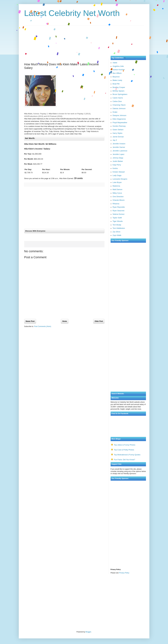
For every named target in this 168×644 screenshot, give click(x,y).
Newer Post (30, 321)
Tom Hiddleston (119, 228)
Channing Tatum (119, 105)
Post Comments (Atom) (43, 326)
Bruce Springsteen (120, 94)
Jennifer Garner (119, 147)
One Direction (118, 197)
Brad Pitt (116, 84)
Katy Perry (117, 165)
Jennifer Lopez (119, 154)
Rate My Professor (40, 583)
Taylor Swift (117, 218)
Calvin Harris (118, 98)
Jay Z (115, 140)
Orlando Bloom (119, 200)
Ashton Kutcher (119, 70)
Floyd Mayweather (120, 123)
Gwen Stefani (118, 130)
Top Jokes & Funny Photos (125, 445)
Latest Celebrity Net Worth (72, 13)
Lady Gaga (117, 175)
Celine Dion (117, 101)
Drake (115, 112)
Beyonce (116, 77)
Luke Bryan (117, 182)
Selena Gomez (119, 214)
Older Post (99, 321)
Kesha (115, 168)
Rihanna (116, 204)
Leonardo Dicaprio (120, 179)
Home (65, 321)
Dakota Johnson (119, 108)
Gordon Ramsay (119, 126)
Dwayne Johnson (120, 115)
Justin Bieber (118, 161)
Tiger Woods (118, 221)
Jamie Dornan (118, 137)
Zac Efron (117, 232)
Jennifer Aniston (119, 144)
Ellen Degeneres (119, 119)
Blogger (88, 632)
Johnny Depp (118, 158)
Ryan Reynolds (119, 207)
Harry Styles (118, 133)
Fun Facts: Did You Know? (125, 460)
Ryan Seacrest (119, 211)
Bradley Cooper (119, 87)
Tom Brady (117, 225)
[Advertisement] (84, 38)
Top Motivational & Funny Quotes (127, 455)
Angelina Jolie (118, 66)
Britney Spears (119, 91)
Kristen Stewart (119, 172)
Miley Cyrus (117, 193)
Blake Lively (117, 80)
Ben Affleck (117, 73)
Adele (115, 63)
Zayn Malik (117, 235)
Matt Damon (118, 189)
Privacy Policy (124, 573)
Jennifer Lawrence (120, 151)
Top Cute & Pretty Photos (124, 450)
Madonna (116, 186)
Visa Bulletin (29, 583)
